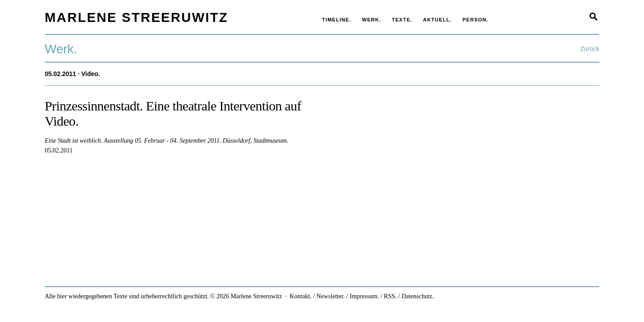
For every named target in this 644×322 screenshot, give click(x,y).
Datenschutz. (418, 296)
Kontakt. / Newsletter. (317, 296)
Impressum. (364, 296)
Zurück (590, 49)
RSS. (390, 296)
